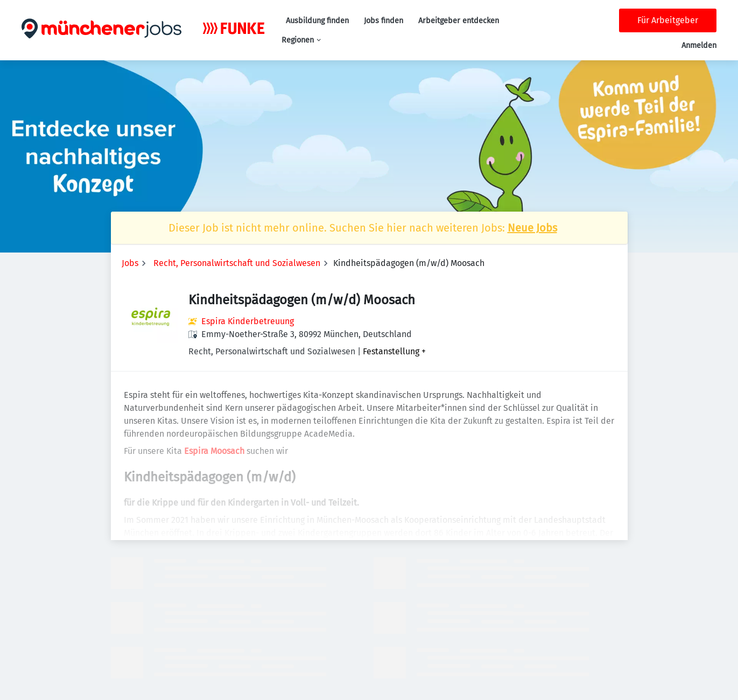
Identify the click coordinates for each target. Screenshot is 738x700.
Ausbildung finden (317, 21)
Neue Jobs (532, 228)
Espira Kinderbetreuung (248, 321)
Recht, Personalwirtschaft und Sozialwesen (237, 263)
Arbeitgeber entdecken (459, 21)
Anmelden (699, 45)
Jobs (130, 263)
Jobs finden (384, 21)
